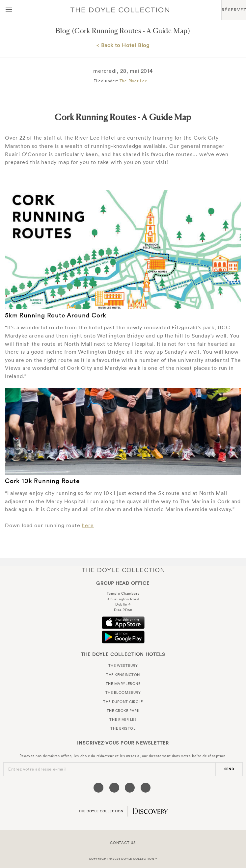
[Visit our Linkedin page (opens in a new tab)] (146, 788)
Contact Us (123, 843)
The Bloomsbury (123, 692)
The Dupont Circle (123, 702)
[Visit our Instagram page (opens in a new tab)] (130, 788)
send (229, 769)
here (88, 525)
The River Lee (134, 81)
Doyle (120, 10)
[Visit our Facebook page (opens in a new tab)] (98, 788)
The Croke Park (123, 711)
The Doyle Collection (123, 570)
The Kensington (123, 675)
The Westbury (123, 665)
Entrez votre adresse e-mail (37, 769)
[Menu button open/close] (9, 10)
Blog (63, 31)
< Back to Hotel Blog (123, 45)
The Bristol (123, 728)
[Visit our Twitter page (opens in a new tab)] (114, 788)
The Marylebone (123, 684)
